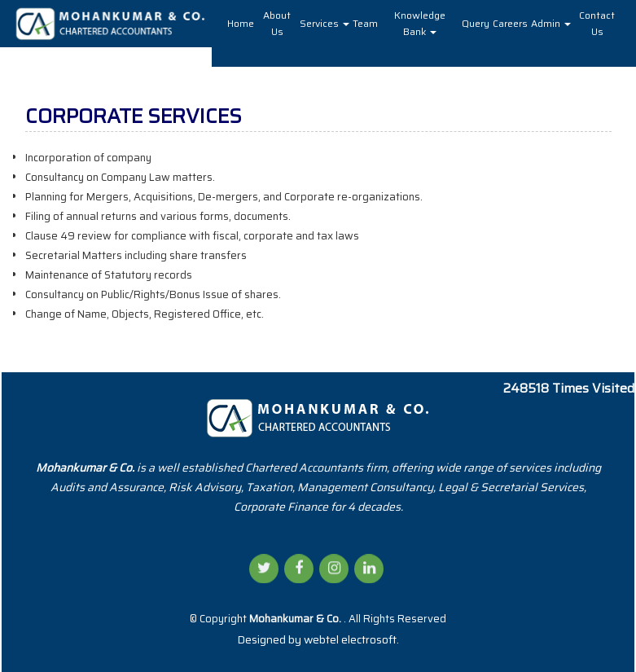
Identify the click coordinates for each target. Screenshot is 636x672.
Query (476, 23)
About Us (277, 23)
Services (325, 23)
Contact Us (597, 23)
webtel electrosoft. (351, 639)
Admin (551, 23)
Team (365, 23)
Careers (510, 23)
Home (241, 23)
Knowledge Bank (420, 23)
